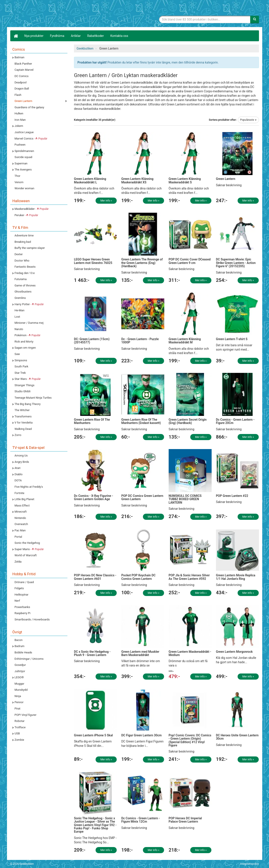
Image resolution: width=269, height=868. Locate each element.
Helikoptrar (22, 595)
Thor (18, 176)
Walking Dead (23, 429)
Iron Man (20, 120)
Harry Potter (29, 304)
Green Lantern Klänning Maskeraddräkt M (185, 341)
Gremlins (20, 298)
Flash (18, 95)
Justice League (24, 132)
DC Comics (22, 76)
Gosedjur (20, 665)
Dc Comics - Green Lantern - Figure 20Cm (235, 421)
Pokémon (28, 335)
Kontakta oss (119, 36)
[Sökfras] (205, 19)
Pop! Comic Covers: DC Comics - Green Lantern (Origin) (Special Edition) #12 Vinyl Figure (190, 740)
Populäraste (248, 120)
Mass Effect (22, 505)
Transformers (23, 416)
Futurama (21, 279)
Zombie (19, 740)
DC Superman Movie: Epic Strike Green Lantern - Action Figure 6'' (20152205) (236, 263)
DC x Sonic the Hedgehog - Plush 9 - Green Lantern (92, 653)
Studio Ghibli (23, 391)
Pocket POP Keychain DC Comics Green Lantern (138, 577)
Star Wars (28, 379)
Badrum (20, 646)
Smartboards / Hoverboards (32, 619)
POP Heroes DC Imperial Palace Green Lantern (185, 820)
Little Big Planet (25, 499)
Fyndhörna (57, 36)
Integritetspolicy (250, 864)
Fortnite (20, 493)
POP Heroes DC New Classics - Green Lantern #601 (95, 577)
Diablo (19, 474)
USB (17, 733)
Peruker (26, 215)
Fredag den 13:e (25, 273)
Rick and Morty (24, 342)
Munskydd (21, 690)
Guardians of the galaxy (29, 107)
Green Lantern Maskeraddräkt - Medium (190, 653)
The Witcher (22, 410)
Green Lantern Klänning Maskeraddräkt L (90, 180)
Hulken (19, 113)
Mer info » (106, 201)
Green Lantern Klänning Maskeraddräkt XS (137, 180)
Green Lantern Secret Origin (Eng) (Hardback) (188, 421)
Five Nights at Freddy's (29, 487)
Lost (17, 317)
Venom (19, 182)
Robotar (20, 721)
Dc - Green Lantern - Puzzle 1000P (140, 341)
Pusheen (20, 145)
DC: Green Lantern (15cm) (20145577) (92, 341)
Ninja (18, 696)
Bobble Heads (23, 652)
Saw (17, 354)
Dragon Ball (22, 89)
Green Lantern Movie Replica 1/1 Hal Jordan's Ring (236, 577)
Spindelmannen (24, 151)
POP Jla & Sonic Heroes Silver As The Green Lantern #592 (189, 577)
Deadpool (21, 82)
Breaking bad (23, 242)
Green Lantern (23, 101)
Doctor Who (22, 261)
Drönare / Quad (24, 582)
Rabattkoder (96, 36)
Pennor (19, 702)
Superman (21, 163)
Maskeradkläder (32, 209)
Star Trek (20, 373)
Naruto (19, 329)
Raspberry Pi (23, 613)
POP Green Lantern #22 (232, 496)
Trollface (20, 727)
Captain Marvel (24, 70)
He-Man (20, 310)
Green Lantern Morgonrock (234, 652)
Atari (18, 468)
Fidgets (19, 588)
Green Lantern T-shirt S (232, 339)
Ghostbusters (23, 292)
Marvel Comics (31, 139)
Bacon (19, 640)
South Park (21, 366)
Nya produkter (34, 36)
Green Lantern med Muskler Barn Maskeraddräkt (140, 653)
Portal (18, 537)
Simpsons (21, 360)
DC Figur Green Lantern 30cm (141, 735)
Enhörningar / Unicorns (29, 659)
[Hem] (16, 36)
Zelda (18, 562)
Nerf (17, 601)
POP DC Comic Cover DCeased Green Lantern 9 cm (190, 261)
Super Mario (29, 549)
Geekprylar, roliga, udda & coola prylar (43, 14)
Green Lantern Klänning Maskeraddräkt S (185, 180)
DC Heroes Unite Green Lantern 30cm (237, 737)
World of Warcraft (26, 555)
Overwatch (21, 524)
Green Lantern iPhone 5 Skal (93, 735)
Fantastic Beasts (25, 267)
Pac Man (20, 530)
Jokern (19, 126)
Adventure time (24, 235)
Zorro (18, 435)
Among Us (21, 456)
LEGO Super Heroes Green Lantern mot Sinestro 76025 (93, 261)
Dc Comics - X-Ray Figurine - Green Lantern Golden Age (93, 497)
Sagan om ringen (25, 348)
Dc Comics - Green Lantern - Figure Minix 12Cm (141, 820)
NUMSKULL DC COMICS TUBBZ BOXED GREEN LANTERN (185, 499)
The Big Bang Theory (28, 404)
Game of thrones (25, 285)
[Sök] (255, 19)
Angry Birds (22, 462)
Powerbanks (22, 607)
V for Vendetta (24, 423)
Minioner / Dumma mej (29, 323)
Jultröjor (20, 671)
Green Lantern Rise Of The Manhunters (92, 421)
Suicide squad (23, 157)
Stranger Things (25, 385)
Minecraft (21, 512)
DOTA (18, 480)
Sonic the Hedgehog (27, 543)
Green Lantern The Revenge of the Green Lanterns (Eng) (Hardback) (142, 263)
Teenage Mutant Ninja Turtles (33, 398)
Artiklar (76, 36)
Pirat (18, 709)
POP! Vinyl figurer (26, 715)
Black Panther (23, 64)
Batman (20, 57)
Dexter (19, 254)
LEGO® (19, 677)
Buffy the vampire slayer (30, 248)
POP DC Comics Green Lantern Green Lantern (142, 497)
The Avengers (23, 170)
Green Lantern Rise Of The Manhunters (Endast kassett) (141, 421)
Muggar (20, 684)
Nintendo (20, 518)
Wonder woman (25, 188)
